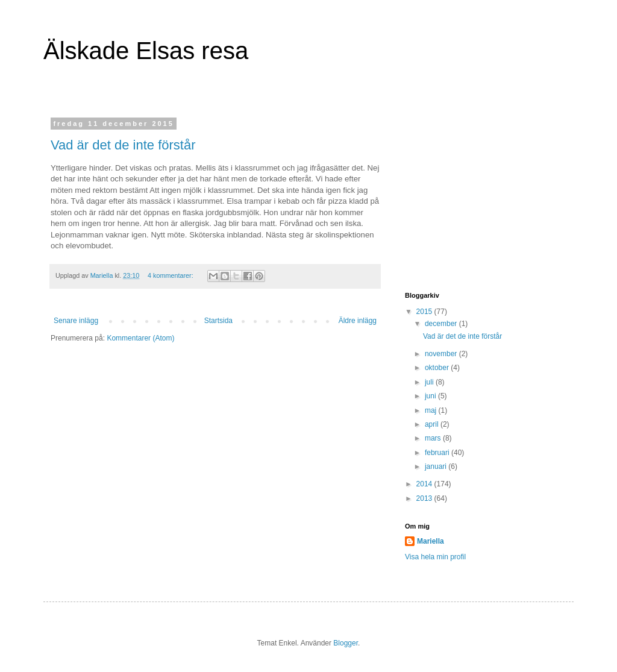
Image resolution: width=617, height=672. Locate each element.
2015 (425, 312)
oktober (438, 368)
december (442, 324)
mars (434, 438)
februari (438, 453)
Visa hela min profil (435, 557)
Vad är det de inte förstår (123, 145)
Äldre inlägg (358, 321)
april (433, 424)
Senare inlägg (76, 321)
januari (437, 466)
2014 (425, 484)
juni (431, 396)
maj (432, 410)
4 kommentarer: (171, 275)
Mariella (431, 541)
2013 (425, 498)
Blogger (346, 643)
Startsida (218, 321)
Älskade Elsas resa (146, 51)
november (442, 354)
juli (430, 382)
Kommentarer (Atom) (140, 338)
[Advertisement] (480, 195)
